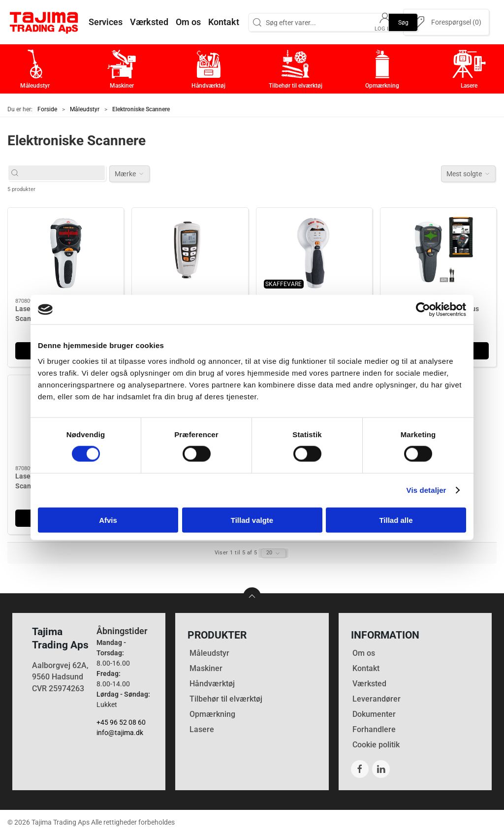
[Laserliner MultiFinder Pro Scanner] (66, 253)
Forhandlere (374, 729)
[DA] (44, 22)
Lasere (202, 729)
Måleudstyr (85, 109)
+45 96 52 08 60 (121, 722)
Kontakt (366, 668)
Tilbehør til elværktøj (226, 699)
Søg (403, 22)
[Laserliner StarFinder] (314, 253)
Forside (47, 109)
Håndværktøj (212, 684)
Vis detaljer (426, 490)
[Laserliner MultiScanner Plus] (438, 253)
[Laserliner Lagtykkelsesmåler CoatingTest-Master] (190, 253)
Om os (364, 653)
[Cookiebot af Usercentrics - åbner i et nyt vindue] (423, 310)
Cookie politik (376, 745)
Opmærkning (212, 714)
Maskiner (206, 668)
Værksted (369, 684)
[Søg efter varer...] (62, 173)
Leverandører (377, 699)
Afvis (108, 520)
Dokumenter (374, 714)
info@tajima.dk (120, 733)
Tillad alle (396, 520)
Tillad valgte (252, 520)
